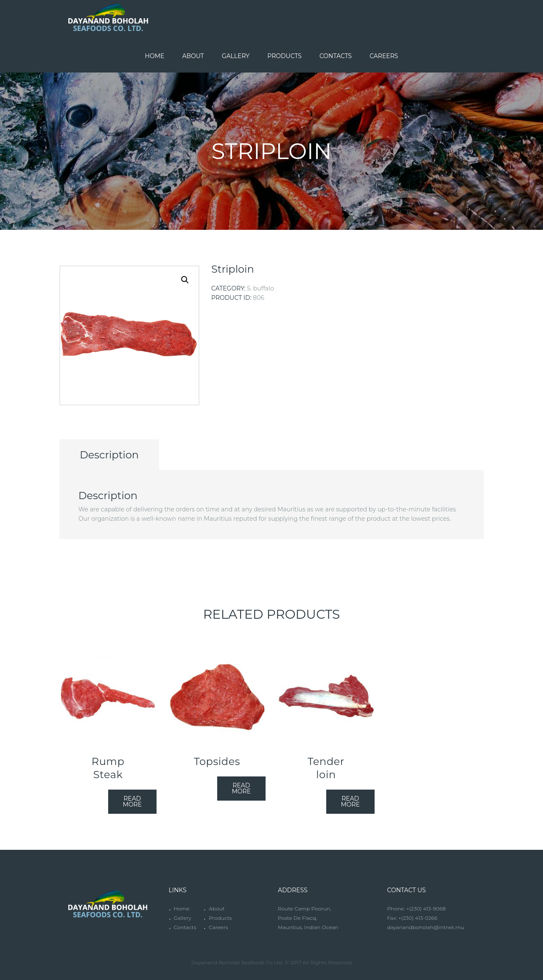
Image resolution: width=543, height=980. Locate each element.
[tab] (109, 455)
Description (109, 455)
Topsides (217, 761)
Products (220, 918)
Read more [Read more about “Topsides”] (241, 788)
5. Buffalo (260, 288)
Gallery (182, 918)
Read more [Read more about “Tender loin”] (350, 801)
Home (181, 909)
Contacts (185, 927)
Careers (218, 927)
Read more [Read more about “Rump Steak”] (132, 801)
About (217, 909)
